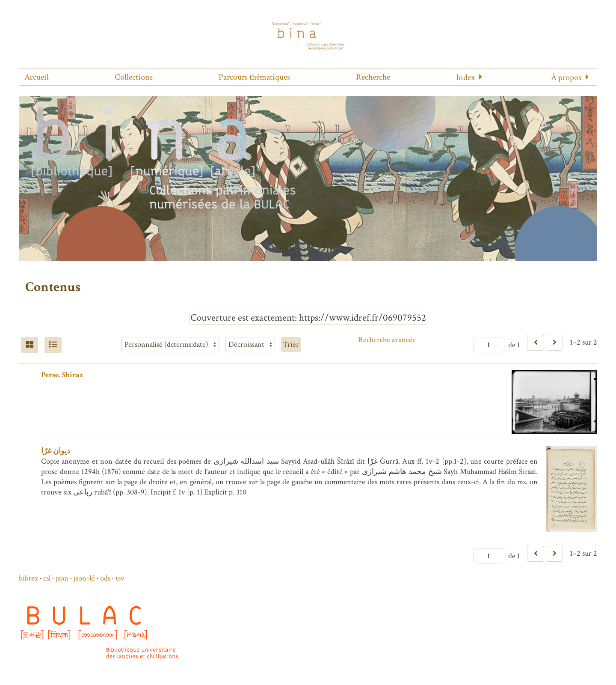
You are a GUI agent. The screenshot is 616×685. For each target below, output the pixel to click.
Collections (134, 77)
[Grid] (30, 345)
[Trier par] (170, 345)
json (62, 578)
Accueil (37, 77)
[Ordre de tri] (250, 345)
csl (47, 578)
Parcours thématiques (254, 77)
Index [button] (465, 77)
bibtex (28, 578)
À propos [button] (566, 77)
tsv (120, 578)
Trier (291, 344)
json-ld (84, 578)
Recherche (373, 77)
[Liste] (53, 345)
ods (105, 578)
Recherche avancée (387, 340)
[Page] (489, 345)
